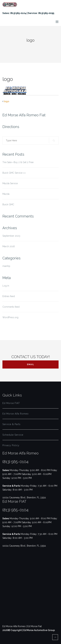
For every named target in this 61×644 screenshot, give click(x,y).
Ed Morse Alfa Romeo (16, 414)
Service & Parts (11, 424)
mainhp (6, 266)
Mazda (6, 194)
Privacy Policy (11, 445)
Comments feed (11, 307)
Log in (6, 286)
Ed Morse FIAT (11, 403)
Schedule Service (13, 435)
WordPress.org (10, 317)
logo (7, 101)
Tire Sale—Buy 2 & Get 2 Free (18, 162)
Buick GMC (8, 204)
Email (31, 364)
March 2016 (9, 246)
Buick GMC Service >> (14, 173)
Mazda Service (10, 183)
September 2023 (11, 236)
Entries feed (9, 296)
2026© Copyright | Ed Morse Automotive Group (29, 630)
